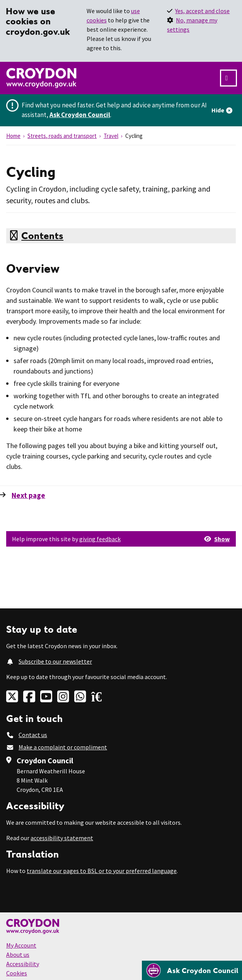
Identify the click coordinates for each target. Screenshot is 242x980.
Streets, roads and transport (62, 136)
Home (13, 136)
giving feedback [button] (100, 539)
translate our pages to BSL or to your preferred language (102, 871)
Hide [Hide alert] (218, 110)
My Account (21, 945)
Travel (111, 136)
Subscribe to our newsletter (55, 661)
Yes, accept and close (202, 11)
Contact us (33, 735)
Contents (42, 236)
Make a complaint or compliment (63, 747)
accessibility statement (62, 838)
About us (18, 955)
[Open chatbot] (192, 970)
